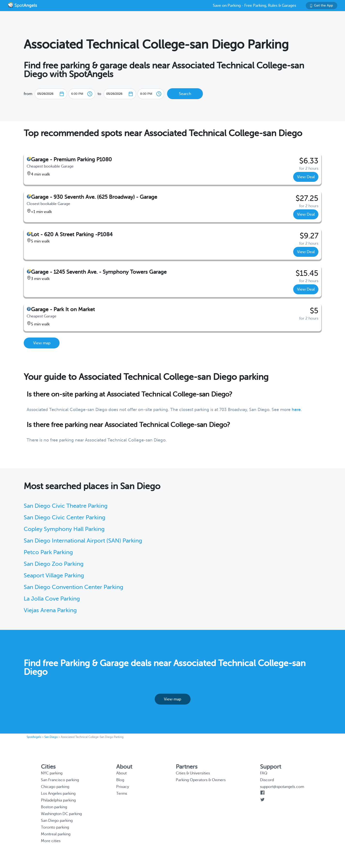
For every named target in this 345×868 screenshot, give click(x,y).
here (296, 410)
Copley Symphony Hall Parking (64, 529)
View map (42, 343)
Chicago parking (55, 787)
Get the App (322, 5)
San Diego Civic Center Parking (65, 518)
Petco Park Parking (48, 552)
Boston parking (54, 807)
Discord (267, 780)
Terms (122, 794)
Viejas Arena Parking (50, 610)
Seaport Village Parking (54, 576)
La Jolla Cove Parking (52, 599)
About (121, 773)
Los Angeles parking (58, 794)
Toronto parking (55, 827)
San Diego (51, 737)
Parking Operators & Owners (201, 780)
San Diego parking (57, 821)
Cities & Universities (193, 773)
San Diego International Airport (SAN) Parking (83, 541)
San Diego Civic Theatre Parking (66, 506)
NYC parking (52, 773)
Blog (120, 780)
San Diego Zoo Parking (54, 564)
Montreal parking (56, 834)
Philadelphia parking (58, 800)
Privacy (123, 787)
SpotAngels (34, 737)
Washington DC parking (61, 814)
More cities (51, 841)
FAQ (264, 773)
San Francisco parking (60, 780)
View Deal (306, 177)
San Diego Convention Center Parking (73, 587)
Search (185, 94)
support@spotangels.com (282, 787)
